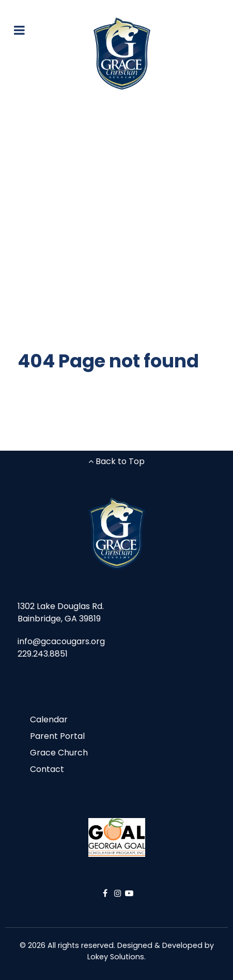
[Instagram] (119, 893)
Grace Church (59, 753)
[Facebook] (106, 893)
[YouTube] (129, 893)
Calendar (49, 719)
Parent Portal (57, 736)
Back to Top (116, 461)
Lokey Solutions (116, 957)
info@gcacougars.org (61, 641)
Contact (47, 769)
